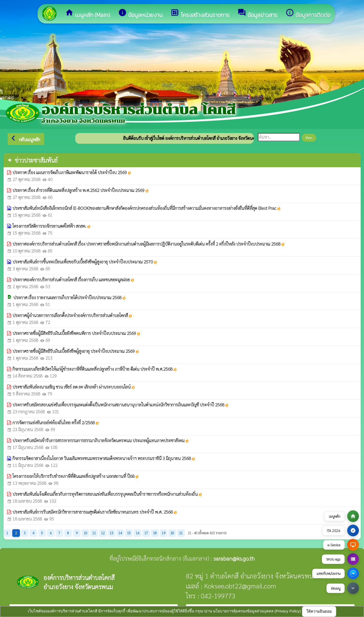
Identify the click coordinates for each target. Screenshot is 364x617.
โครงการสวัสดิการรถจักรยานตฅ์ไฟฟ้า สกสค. (52, 226)
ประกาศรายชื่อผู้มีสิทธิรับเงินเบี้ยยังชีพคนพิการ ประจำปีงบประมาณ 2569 (77, 333)
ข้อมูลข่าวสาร (257, 14)
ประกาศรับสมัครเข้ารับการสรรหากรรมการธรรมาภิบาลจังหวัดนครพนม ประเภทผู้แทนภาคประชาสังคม (101, 440)
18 (155, 533)
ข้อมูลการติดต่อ (308, 14)
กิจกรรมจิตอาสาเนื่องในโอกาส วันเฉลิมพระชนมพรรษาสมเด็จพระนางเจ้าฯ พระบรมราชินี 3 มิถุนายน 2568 (104, 458)
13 (111, 533)
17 (146, 533)
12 (103, 533)
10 (85, 533)
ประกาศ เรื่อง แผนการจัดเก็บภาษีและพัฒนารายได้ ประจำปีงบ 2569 (72, 172)
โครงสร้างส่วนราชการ (200, 14)
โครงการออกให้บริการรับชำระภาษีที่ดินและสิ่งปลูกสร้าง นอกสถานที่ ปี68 (76, 476)
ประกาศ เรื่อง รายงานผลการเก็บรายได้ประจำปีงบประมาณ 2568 (70, 297)
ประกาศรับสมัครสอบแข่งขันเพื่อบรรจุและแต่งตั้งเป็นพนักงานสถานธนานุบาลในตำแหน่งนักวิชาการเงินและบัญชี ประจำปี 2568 (121, 405)
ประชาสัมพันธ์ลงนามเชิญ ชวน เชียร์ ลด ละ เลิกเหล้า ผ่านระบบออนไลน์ (74, 387)
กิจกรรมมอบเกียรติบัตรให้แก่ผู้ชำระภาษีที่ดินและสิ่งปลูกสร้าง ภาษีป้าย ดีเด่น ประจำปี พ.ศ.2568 (95, 369)
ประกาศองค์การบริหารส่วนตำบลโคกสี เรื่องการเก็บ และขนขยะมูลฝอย (73, 280)
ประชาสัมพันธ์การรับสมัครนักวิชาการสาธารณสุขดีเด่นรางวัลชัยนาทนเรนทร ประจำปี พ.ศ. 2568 (95, 512)
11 (94, 533)
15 (129, 533)
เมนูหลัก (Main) (87, 14)
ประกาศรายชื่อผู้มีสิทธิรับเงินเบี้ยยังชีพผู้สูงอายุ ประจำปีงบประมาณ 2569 (76, 351)
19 (164, 533)
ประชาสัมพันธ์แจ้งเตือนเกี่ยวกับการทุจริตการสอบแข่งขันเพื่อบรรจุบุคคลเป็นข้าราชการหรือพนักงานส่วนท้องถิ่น (107, 494)
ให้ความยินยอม (319, 611)
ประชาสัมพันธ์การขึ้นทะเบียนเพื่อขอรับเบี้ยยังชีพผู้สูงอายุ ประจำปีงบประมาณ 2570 (85, 262)
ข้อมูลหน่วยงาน (140, 14)
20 (172, 533)
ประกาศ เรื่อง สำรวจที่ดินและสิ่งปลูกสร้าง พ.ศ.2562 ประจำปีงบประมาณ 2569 (81, 190)
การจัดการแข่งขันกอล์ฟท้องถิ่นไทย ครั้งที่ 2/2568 (56, 422)
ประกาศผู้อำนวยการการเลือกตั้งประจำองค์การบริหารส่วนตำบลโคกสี (72, 315)
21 (181, 533)
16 (137, 533)
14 (120, 533)
